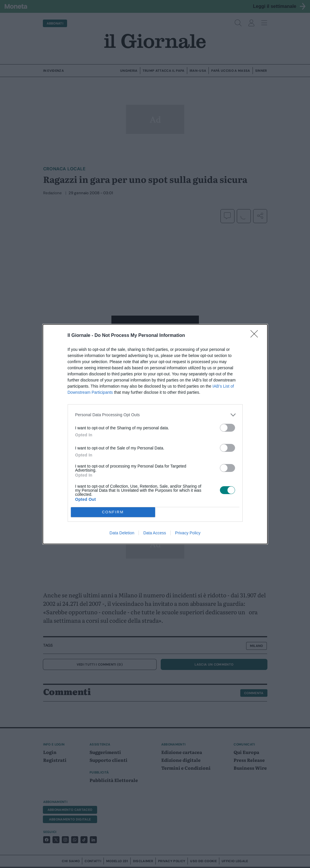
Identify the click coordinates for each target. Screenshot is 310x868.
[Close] (256, 336)
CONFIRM (113, 512)
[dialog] (155, 434)
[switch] (227, 428)
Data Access (155, 533)
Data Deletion (122, 533)
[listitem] (155, 415)
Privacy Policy (188, 533)
